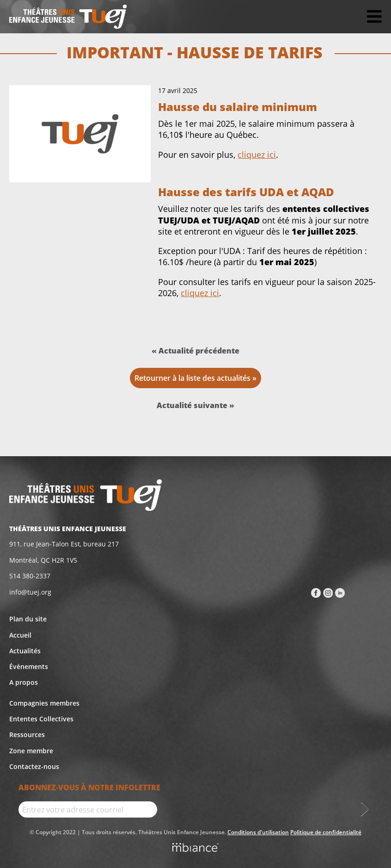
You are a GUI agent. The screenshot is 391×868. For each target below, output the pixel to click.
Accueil (20, 635)
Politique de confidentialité (326, 832)
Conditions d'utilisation (258, 832)
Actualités (25, 651)
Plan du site (28, 619)
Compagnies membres (44, 703)
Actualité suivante (193, 405)
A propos (24, 682)
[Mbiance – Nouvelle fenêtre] (195, 849)
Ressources (27, 735)
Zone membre (31, 751)
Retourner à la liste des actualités (192, 378)
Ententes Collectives (41, 719)
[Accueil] (68, 17)
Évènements (29, 666)
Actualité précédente (199, 351)
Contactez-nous (34, 766)
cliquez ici (257, 155)
